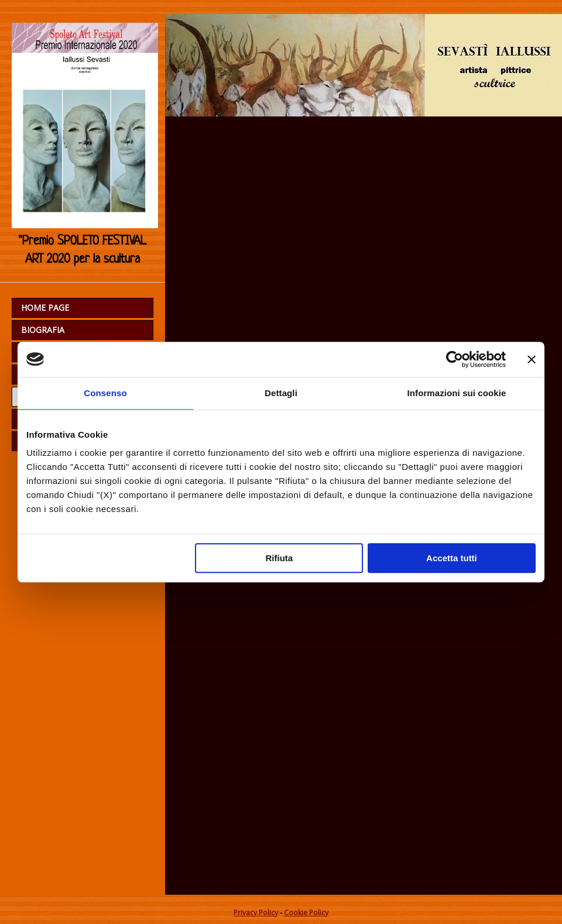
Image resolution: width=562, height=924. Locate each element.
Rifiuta (280, 558)
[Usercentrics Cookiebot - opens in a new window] (455, 359)
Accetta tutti (452, 558)
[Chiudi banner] (532, 359)
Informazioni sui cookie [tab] (457, 393)
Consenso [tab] (105, 393)
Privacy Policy (256, 913)
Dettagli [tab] (281, 393)
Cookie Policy (306, 913)
